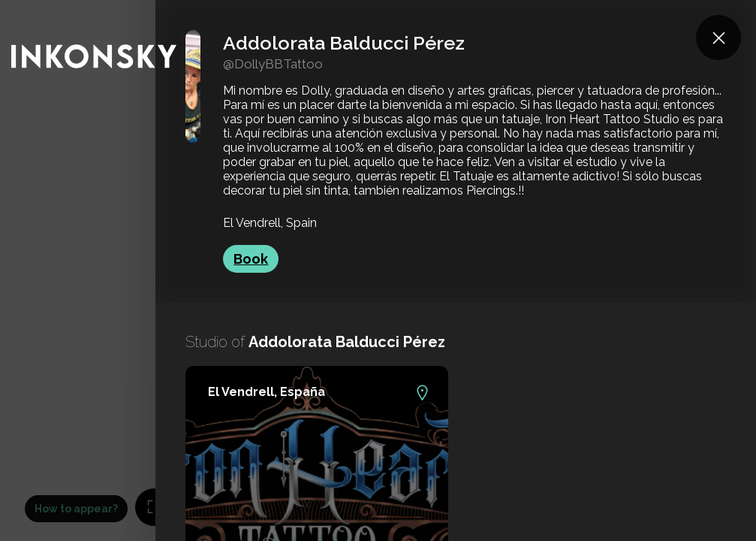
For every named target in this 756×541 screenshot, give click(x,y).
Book (251, 259)
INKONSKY (31, 7)
